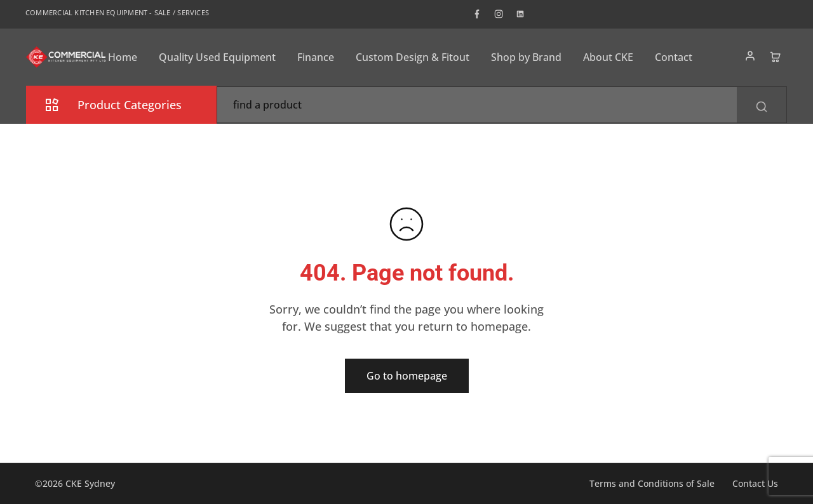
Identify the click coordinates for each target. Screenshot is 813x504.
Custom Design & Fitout (413, 57)
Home (123, 57)
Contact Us (755, 483)
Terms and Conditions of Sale (652, 483)
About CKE (608, 57)
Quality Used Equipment (217, 57)
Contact (674, 57)
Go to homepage (407, 376)
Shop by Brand (526, 57)
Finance (316, 57)
